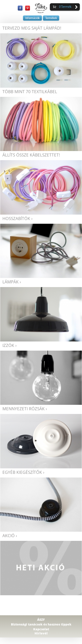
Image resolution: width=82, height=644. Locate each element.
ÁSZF (41, 620)
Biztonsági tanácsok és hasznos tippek (41, 624)
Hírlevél (41, 633)
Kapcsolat (41, 629)
